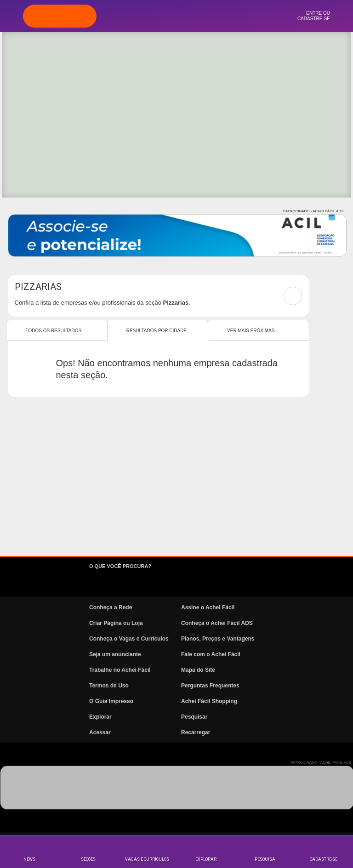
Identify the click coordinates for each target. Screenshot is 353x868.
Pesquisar (194, 717)
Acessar (100, 732)
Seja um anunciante (115, 654)
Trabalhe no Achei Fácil (120, 670)
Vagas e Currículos (147, 859)
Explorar (206, 859)
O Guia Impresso (111, 701)
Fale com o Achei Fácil (211, 654)
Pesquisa (265, 859)
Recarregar (196, 732)
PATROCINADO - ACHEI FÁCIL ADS (313, 211)
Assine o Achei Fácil (208, 607)
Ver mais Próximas (251, 331)
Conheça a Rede (111, 607)
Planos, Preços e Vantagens (218, 639)
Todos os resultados (54, 331)
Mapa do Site (198, 670)
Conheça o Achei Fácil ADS (217, 623)
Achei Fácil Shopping (209, 701)
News (29, 859)
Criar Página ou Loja (116, 623)
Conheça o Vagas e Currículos (129, 639)
